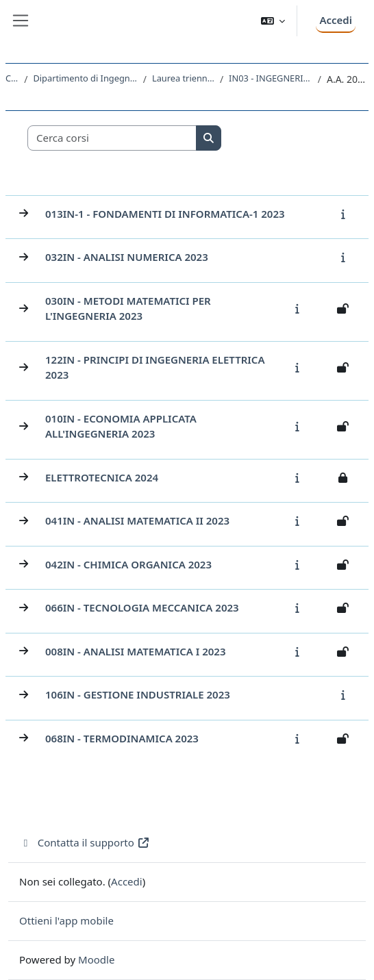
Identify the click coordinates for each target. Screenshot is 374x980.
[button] (273, 21)
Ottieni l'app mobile (66, 920)
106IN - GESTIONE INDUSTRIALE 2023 (138, 694)
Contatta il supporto (85, 842)
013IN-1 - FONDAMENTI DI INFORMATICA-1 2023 (165, 214)
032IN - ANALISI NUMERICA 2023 (127, 257)
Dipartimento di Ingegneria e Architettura (85, 78)
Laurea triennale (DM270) (183, 78)
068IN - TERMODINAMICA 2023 (122, 738)
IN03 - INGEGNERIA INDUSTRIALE (271, 78)
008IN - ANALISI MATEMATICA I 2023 (136, 651)
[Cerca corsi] (112, 138)
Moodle (96, 959)
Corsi (12, 78)
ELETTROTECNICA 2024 (102, 477)
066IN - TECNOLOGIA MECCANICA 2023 (142, 607)
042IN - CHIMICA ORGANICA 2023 (128, 564)
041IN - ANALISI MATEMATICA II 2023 (137, 520)
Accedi (336, 20)
